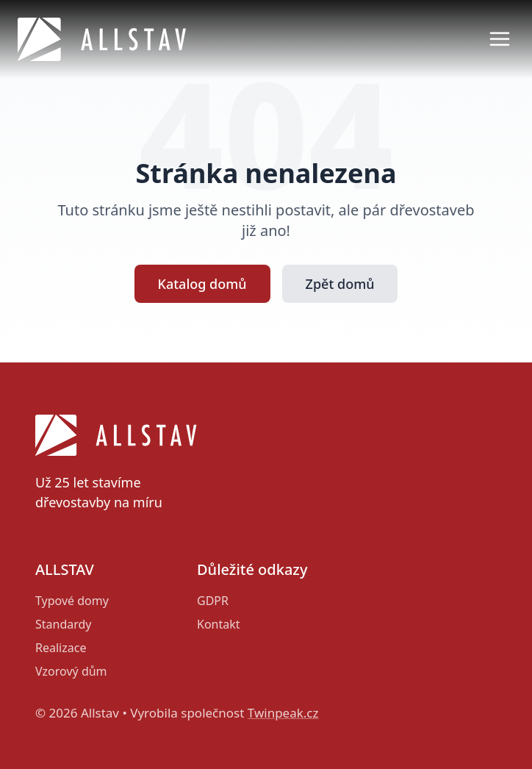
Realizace (61, 648)
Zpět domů (340, 284)
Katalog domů (202, 284)
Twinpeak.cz (283, 713)
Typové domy (72, 601)
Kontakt (219, 624)
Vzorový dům (71, 671)
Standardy (64, 624)
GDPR (213, 601)
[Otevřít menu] (500, 39)
